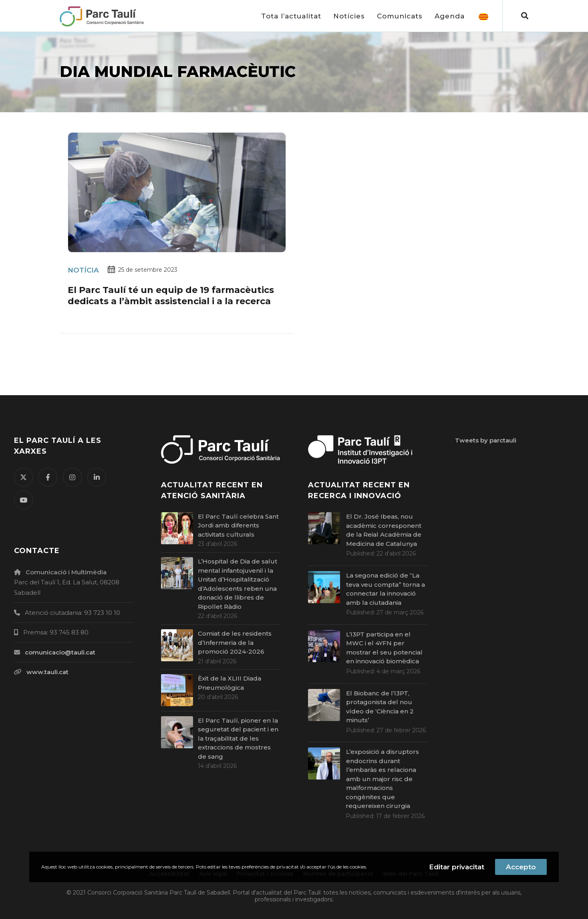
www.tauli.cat (47, 672)
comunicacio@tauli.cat (60, 652)
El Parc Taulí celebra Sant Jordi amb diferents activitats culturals (238, 525)
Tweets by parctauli (486, 440)
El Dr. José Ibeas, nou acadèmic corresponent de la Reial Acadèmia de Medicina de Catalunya (384, 530)
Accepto (521, 867)
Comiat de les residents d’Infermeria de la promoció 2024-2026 (235, 642)
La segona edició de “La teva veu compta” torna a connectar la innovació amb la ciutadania (386, 589)
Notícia (83, 270)
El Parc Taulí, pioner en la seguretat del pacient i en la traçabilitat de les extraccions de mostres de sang (238, 738)
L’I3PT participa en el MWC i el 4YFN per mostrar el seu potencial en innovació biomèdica (384, 648)
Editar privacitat (457, 867)
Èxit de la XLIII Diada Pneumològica (230, 683)
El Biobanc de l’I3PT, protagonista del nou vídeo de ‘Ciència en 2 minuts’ (380, 707)
